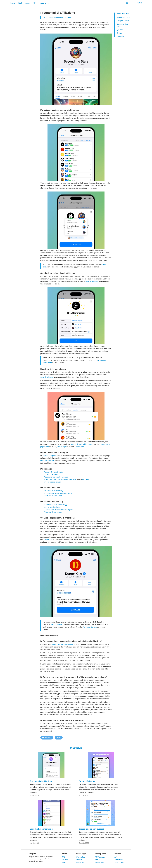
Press (64, 863)
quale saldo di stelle (48, 461)
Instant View (119, 863)
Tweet (59, 738)
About (64, 854)
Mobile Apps (81, 854)
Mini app (65, 477)
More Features (123, 13)
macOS (97, 860)
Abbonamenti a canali (52, 477)
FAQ (20, 3)
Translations (119, 860)
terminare (49, 540)
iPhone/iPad (81, 857)
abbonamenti (88, 444)
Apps (28, 3)
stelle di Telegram (92, 281)
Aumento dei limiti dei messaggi (56, 505)
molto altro (80, 447)
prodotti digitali (76, 444)
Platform (118, 854)
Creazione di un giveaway (53, 491)
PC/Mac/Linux (100, 857)
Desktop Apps (100, 854)
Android (79, 860)
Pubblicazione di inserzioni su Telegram (58, 493)
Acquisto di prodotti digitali (54, 472)
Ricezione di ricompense (53, 496)
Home (12, 3)
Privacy (65, 860)
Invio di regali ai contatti (53, 482)
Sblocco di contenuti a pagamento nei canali (60, 479)
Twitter (138, 3)
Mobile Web (81, 863)
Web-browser (100, 863)
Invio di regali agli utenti (53, 507)
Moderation (44, 3)
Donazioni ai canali (51, 474)
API (35, 3)
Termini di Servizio (90, 627)
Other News (76, 748)
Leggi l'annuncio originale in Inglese (57, 17)
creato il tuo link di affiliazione (62, 644)
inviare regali (62, 447)
